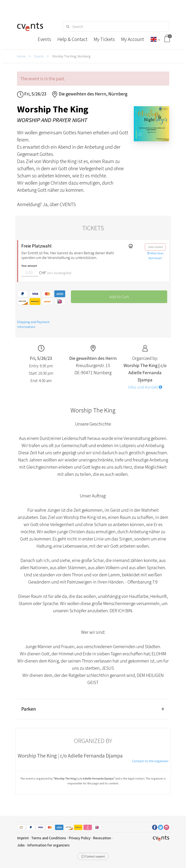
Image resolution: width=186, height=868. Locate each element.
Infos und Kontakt (145, 387)
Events (39, 56)
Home (21, 56)
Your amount (29, 266)
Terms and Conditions (49, 838)
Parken (29, 709)
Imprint (23, 838)
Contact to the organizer (150, 761)
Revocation (102, 838)
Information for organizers (48, 845)
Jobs (21, 845)
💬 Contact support (93, 856)
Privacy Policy (79, 838)
